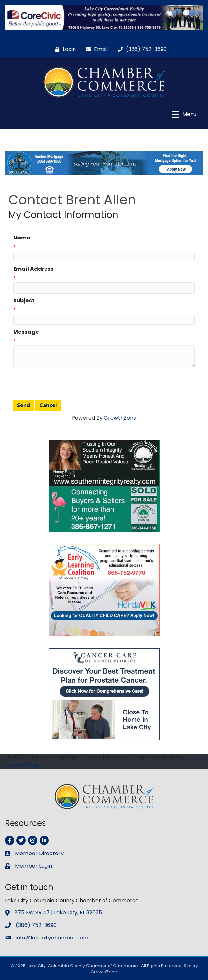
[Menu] (184, 114)
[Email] (95, 49)
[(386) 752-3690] (141, 49)
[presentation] (63, 384)
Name (22, 238)
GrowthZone (120, 418)
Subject (24, 301)
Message (26, 332)
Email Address (33, 269)
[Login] (64, 49)
